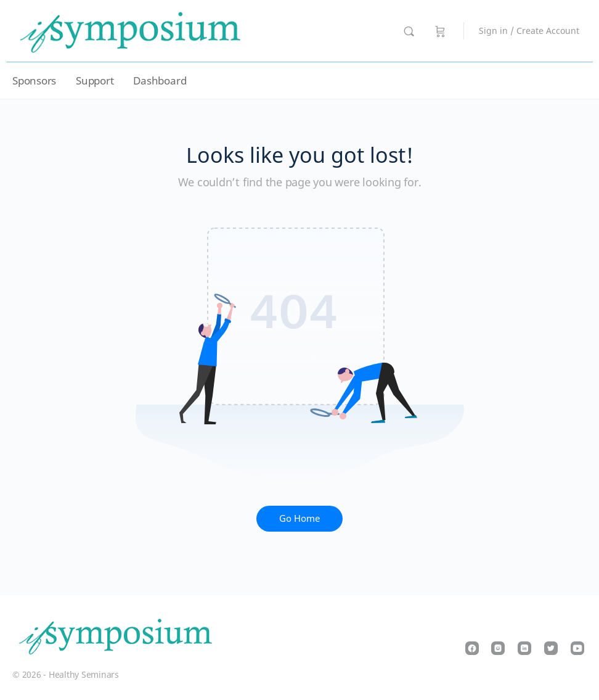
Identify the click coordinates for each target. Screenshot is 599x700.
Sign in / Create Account (529, 31)
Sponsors (34, 80)
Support (95, 80)
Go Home (299, 518)
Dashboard (160, 80)
